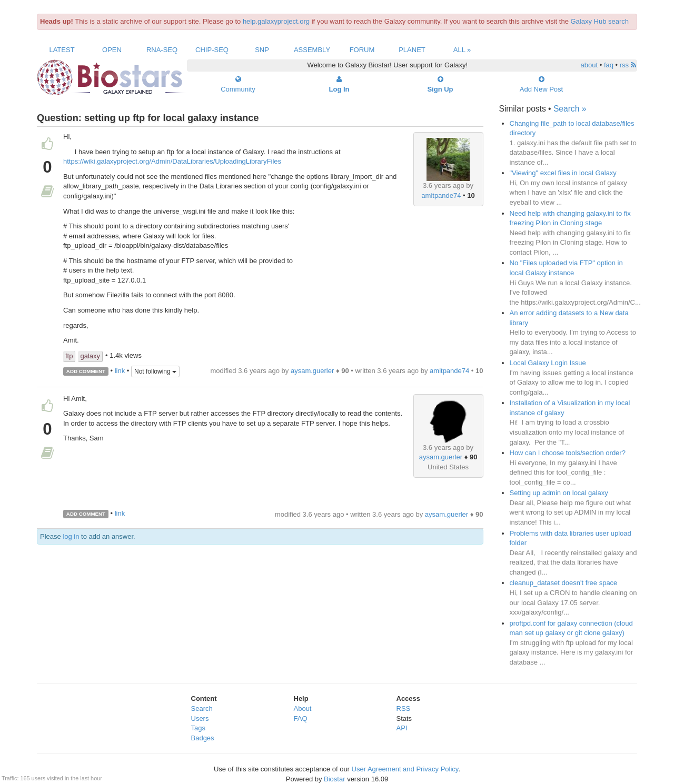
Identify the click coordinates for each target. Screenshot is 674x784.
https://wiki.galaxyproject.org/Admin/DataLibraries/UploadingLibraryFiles (172, 161)
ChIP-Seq (212, 50)
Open (112, 50)
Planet (412, 50)
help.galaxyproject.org (276, 21)
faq (609, 65)
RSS (404, 708)
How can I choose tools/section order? (568, 453)
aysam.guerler (312, 371)
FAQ (301, 718)
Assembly (312, 50)
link (120, 371)
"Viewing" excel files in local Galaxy (563, 173)
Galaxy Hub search (600, 21)
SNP (262, 50)
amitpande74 (441, 195)
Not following (155, 371)
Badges (203, 738)
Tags (198, 728)
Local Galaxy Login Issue (548, 363)
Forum (362, 50)
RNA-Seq (162, 50)
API (402, 728)
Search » (570, 109)
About (303, 708)
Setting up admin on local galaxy (559, 493)
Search (202, 708)
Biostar (334, 779)
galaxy (90, 356)
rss (628, 65)
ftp (69, 356)
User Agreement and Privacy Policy (405, 769)
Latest (62, 50)
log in (71, 536)
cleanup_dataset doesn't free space (564, 583)
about (589, 65)
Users (200, 718)
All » (462, 50)
